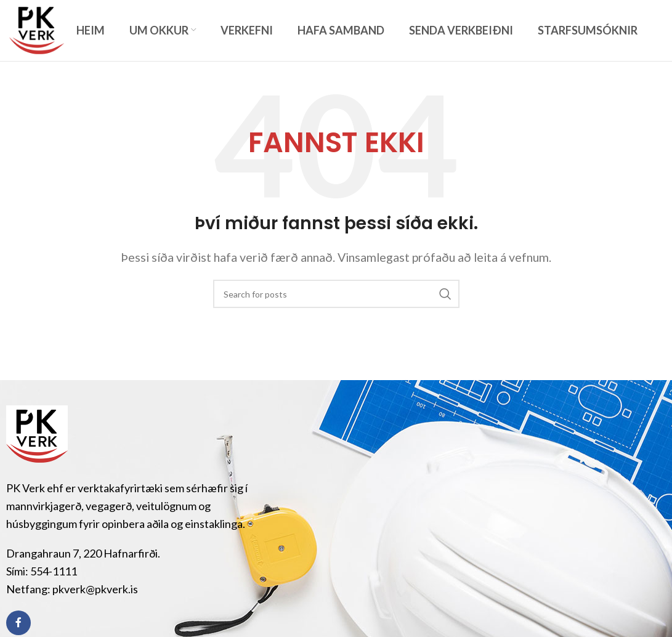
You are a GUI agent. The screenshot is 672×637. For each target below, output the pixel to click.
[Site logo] (37, 29)
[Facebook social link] (18, 623)
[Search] (336, 294)
